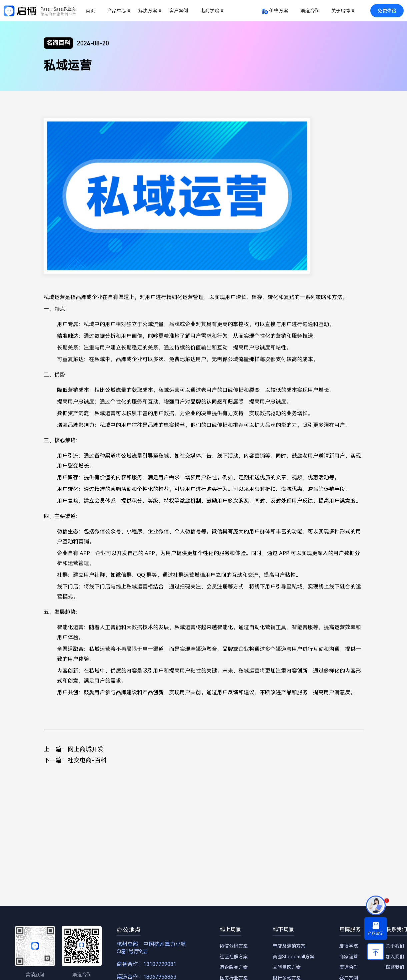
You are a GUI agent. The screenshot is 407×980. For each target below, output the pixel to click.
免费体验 (387, 11)
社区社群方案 (234, 957)
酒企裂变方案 (234, 967)
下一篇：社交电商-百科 (75, 760)
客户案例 (179, 11)
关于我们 (395, 946)
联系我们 (395, 967)
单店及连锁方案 (289, 946)
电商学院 (210, 11)
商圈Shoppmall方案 (293, 957)
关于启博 (341, 11)
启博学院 (349, 946)
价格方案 (279, 11)
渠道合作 (310, 11)
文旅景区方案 (287, 967)
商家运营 (349, 957)
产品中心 (117, 11)
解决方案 (148, 11)
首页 (90, 11)
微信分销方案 (234, 946)
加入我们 (395, 957)
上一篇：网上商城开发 (74, 749)
